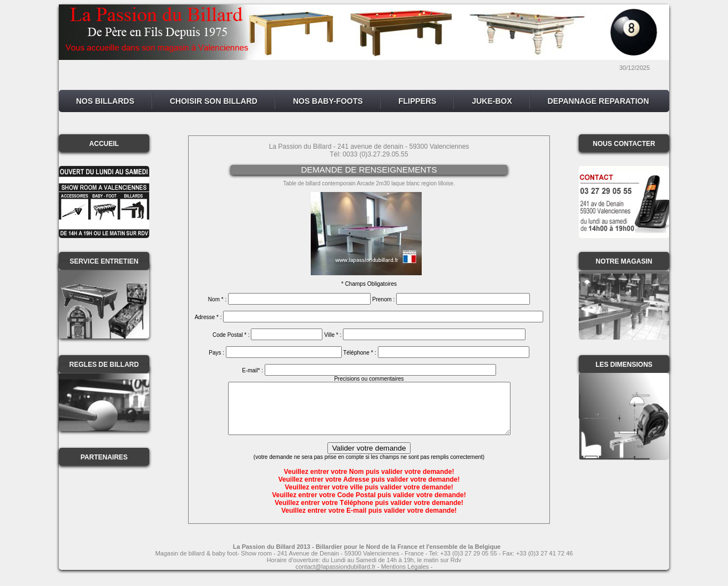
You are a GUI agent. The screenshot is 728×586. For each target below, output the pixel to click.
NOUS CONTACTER (624, 144)
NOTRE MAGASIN (624, 261)
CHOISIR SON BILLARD (214, 101)
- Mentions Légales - (404, 577)
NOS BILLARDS (105, 101)
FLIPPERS (417, 101)
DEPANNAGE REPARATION (598, 101)
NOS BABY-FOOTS (328, 101)
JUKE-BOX (492, 101)
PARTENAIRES (104, 457)
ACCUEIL (104, 144)
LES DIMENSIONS (624, 365)
